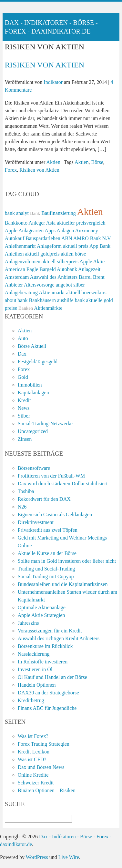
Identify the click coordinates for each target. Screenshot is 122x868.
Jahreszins (28, 623)
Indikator (53, 82)
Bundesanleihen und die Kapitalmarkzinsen (63, 584)
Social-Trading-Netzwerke (45, 424)
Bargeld (47, 269)
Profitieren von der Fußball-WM (51, 476)
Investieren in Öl (35, 669)
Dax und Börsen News (41, 767)
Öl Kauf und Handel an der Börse (52, 677)
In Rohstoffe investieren (43, 662)
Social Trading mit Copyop (46, 576)
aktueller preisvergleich (81, 223)
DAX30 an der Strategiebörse (48, 693)
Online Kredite (33, 775)
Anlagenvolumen (23, 262)
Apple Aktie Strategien (41, 615)
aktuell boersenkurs (86, 293)
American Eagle (22, 269)
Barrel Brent (92, 277)
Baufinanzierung (59, 213)
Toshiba (26, 491)
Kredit (24, 400)
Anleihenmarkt (20, 246)
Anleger (37, 223)
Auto (23, 338)
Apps (50, 231)
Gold (23, 377)
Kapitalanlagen (33, 393)
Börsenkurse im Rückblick (45, 646)
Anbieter (14, 285)
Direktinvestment (36, 522)
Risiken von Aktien (45, 65)
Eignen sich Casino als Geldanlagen (55, 515)
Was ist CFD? (32, 759)
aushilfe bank (71, 300)
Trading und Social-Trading (46, 569)
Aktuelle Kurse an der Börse (47, 553)
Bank (35, 213)
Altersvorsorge (39, 285)
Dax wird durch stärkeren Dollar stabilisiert (63, 484)
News (24, 408)
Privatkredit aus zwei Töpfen (48, 530)
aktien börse (74, 254)
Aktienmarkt (52, 293)
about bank (16, 300)
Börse (97, 162)
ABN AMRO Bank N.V (86, 238)
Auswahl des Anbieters (54, 277)
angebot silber (70, 285)
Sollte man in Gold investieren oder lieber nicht (67, 561)
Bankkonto (16, 223)
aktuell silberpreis (60, 262)
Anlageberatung (21, 293)
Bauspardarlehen (43, 238)
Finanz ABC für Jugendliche (47, 708)
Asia (51, 223)
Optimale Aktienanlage (42, 607)
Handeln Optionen (37, 685)
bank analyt (17, 213)
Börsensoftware (34, 468)
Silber (24, 416)
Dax (22, 354)
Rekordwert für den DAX (44, 499)
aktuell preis (76, 246)
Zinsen (25, 439)
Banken (26, 308)
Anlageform (49, 246)
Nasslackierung (34, 654)
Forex (11, 170)
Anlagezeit (89, 269)
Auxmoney (87, 231)
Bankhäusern (42, 300)
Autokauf (15, 238)
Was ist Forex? (33, 736)
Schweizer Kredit (36, 783)
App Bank (100, 246)
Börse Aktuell (32, 346)
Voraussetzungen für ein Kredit (50, 631)
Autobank (67, 269)
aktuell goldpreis (42, 254)
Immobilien (30, 385)
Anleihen (14, 254)
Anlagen (65, 231)
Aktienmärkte (48, 308)
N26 (22, 507)
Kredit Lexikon (34, 752)
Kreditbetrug (31, 700)
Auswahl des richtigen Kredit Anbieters (59, 638)
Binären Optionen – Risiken (47, 790)
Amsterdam (17, 277)
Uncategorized (33, 431)
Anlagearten (31, 231)
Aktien (53, 162)
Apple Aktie (92, 262)
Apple (11, 231)
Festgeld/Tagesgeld (38, 362)
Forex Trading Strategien (44, 744)
